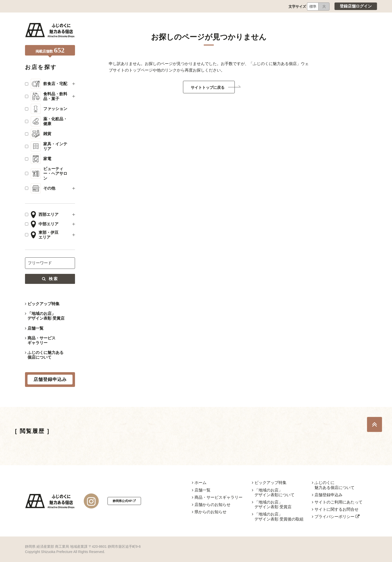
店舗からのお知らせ (212, 505)
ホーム (200, 483)
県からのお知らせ (210, 512)
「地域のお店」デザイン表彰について (274, 492)
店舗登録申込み (328, 495)
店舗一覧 (35, 328)
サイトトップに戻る (208, 87)
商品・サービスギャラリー (41, 340)
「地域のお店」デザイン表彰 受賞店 (46, 316)
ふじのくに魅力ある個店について (45, 355)
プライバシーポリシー (337, 517)
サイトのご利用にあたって (338, 502)
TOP (374, 424)
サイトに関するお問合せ (336, 509)
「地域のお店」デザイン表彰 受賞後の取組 (279, 516)
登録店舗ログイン (356, 6)
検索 (50, 279)
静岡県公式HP (124, 501)
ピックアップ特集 (43, 304)
